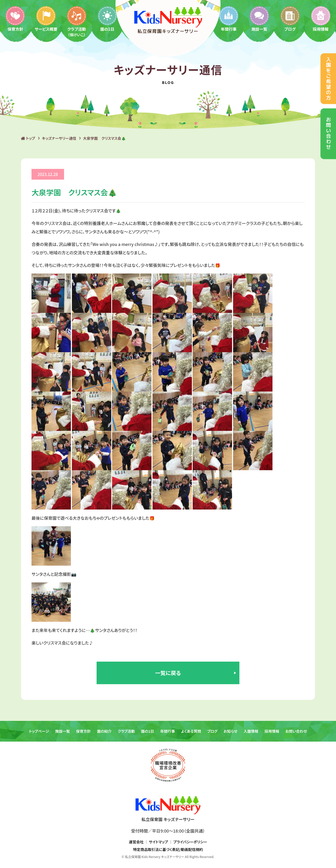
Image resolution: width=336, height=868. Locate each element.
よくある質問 (191, 731)
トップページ (39, 731)
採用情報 (321, 18)
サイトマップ (158, 842)
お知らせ (231, 731)
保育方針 (15, 18)
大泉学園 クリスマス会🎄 (104, 138)
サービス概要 (46, 18)
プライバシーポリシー (190, 842)
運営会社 (136, 842)
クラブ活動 (77, 21)
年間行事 (229, 18)
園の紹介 (104, 731)
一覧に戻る (168, 673)
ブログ (290, 18)
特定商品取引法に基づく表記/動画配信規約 (168, 849)
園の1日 (107, 18)
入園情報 (251, 731)
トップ (28, 138)
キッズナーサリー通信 (59, 138)
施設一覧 (259, 18)
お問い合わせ (296, 731)
